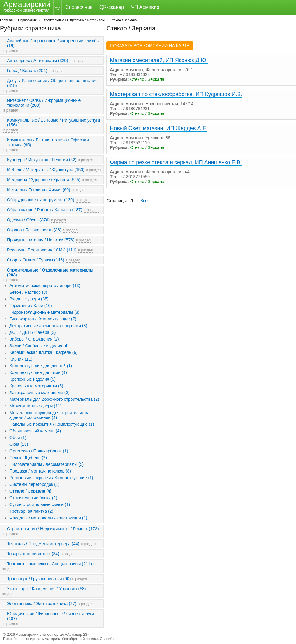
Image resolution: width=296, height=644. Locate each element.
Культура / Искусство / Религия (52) (42, 160)
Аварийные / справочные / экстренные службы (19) (53, 43)
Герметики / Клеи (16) (31, 306)
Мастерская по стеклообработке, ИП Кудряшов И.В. (176, 94)
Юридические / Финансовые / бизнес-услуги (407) (50, 616)
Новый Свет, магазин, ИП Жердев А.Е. (159, 128)
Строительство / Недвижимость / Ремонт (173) (53, 529)
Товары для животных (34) (33, 554)
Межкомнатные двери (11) (35, 406)
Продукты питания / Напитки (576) (41, 240)
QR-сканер (112, 7)
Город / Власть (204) (27, 71)
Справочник (79, 7)
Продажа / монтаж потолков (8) (40, 471)
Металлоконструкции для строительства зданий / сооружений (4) (49, 415)
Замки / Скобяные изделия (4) (39, 346)
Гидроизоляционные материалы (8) (44, 312)
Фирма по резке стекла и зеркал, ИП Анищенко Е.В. (176, 162)
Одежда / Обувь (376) (28, 220)
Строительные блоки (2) (33, 498)
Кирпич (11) (21, 359)
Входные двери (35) (29, 299)
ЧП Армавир (145, 7)
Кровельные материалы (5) (36, 386)
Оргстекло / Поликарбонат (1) (39, 451)
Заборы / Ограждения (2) (34, 339)
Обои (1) (18, 438)
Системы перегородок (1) (34, 484)
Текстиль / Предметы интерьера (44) (43, 544)
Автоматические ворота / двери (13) (45, 286)
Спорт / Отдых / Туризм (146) (36, 260)
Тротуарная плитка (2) (31, 511)
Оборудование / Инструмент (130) (41, 200)
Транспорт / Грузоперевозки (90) (39, 579)
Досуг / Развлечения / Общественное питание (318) (52, 83)
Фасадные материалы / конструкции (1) (48, 518)
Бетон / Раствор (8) (28, 292)
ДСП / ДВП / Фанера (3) (33, 332)
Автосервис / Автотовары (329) (38, 61)
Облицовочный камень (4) (35, 431)
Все (144, 201)
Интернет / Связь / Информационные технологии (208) (44, 103)
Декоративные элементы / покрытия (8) (48, 326)
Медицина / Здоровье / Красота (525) (44, 180)
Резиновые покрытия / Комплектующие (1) (51, 478)
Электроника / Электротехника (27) (42, 604)
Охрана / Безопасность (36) (34, 230)
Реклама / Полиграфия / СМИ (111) (42, 250)
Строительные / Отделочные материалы (73, 20)
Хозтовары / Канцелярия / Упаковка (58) (46, 589)
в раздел (11, 51)
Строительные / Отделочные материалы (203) (50, 272)
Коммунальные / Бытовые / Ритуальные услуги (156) (54, 123)
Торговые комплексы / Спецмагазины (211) (49, 564)
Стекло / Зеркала (123, 20)
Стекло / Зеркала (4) (30, 491)
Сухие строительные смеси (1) (40, 504)
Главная (6, 20)
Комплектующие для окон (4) (38, 372)
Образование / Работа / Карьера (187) (45, 210)
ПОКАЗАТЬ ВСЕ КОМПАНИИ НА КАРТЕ (150, 46)
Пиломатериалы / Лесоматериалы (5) (47, 464)
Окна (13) (19, 444)
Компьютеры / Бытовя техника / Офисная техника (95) (48, 142)
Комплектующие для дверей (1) (41, 366)
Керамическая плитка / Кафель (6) (44, 352)
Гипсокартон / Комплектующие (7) (43, 319)
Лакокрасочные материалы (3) (40, 393)
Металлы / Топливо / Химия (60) (39, 190)
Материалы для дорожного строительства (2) (54, 399)
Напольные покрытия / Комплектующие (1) (52, 424)
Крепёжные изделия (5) (33, 379)
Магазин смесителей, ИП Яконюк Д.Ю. (159, 60)
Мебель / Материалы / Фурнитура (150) (46, 170)
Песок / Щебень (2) (28, 458)
